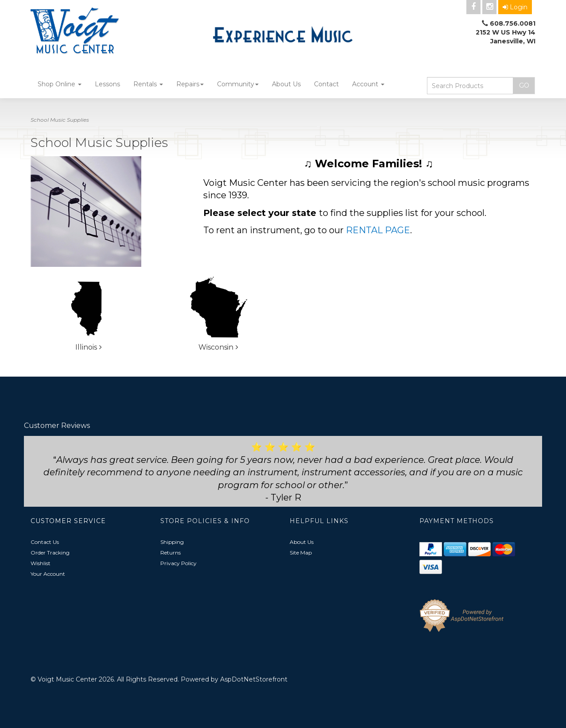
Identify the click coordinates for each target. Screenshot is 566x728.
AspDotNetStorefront (254, 679)
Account (368, 84)
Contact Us (45, 542)
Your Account (48, 574)
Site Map (301, 553)
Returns (171, 553)
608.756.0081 (513, 23)
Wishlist (41, 563)
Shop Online (60, 84)
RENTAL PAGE (378, 230)
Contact (326, 84)
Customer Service (68, 521)
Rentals (148, 84)
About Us (286, 84)
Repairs (190, 84)
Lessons (107, 84)
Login (515, 7)
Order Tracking (50, 553)
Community (238, 84)
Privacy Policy (178, 563)
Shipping (172, 542)
